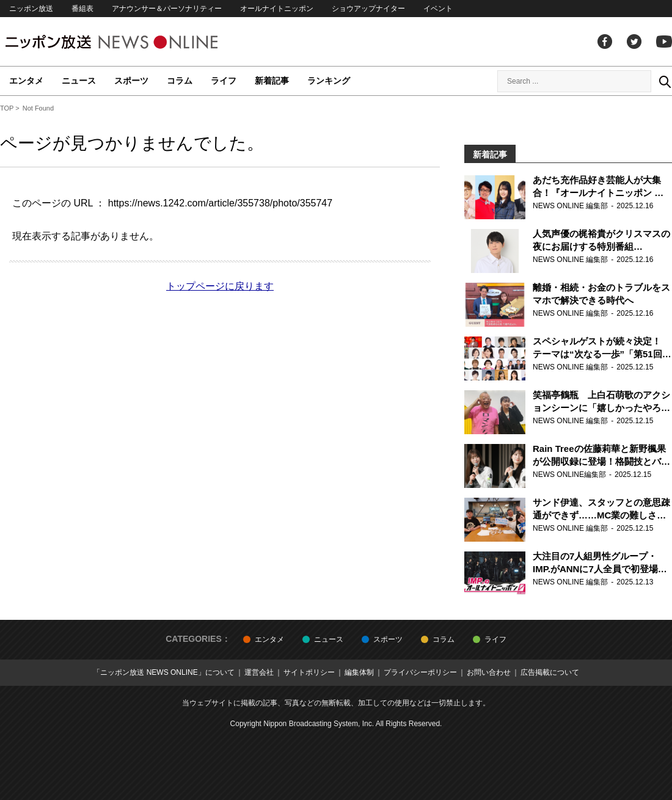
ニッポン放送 (31, 9)
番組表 (82, 9)
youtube (664, 42)
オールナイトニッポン (277, 9)
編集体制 (359, 672)
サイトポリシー (309, 672)
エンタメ (26, 81)
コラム (180, 81)
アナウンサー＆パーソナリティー (167, 9)
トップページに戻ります (220, 286)
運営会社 (259, 672)
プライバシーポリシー (420, 672)
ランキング (329, 81)
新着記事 (272, 81)
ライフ (224, 81)
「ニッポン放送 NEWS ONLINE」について (163, 672)
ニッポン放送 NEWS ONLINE (134, 42)
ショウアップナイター (368, 9)
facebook (605, 42)
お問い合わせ (489, 672)
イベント (438, 9)
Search (665, 81)
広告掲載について (550, 672)
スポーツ (131, 81)
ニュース (79, 81)
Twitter (634, 42)
